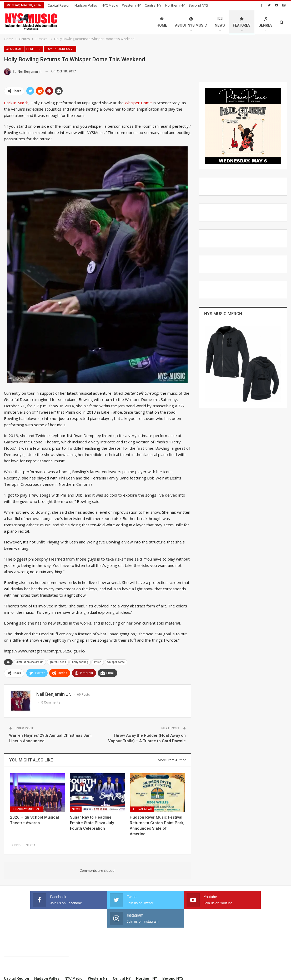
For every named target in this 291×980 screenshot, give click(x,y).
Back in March (16, 103)
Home (162, 22)
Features (242, 22)
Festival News (142, 809)
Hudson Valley (86, 5)
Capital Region (59, 5)
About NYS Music (191, 22)
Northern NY (175, 5)
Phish (98, 662)
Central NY (153, 5)
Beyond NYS (173, 960)
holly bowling (80, 662)
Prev (17, 845)
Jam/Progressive (60, 49)
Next (31, 845)
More (194, 5)
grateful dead (58, 662)
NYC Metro (110, 5)
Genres (265, 22)
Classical (14, 49)
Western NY (131, 5)
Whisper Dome (138, 103)
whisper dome (116, 662)
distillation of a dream (30, 662)
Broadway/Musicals (27, 809)
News (220, 22)
